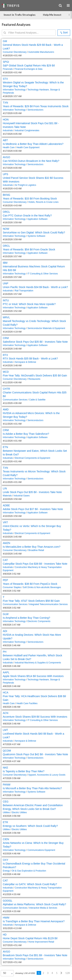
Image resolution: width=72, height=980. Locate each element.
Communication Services (15, 400)
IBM (5, 263)
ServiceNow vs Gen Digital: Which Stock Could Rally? (34, 232)
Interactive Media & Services (43, 908)
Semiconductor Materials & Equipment (46, 328)
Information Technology (14, 90)
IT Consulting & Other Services (43, 274)
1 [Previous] (39, 973)
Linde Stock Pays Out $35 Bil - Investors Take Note (32, 492)
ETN (5, 447)
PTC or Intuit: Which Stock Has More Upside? (29, 304)
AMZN (7, 543)
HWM (6, 918)
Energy (6, 871)
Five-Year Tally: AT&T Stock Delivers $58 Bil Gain (31, 601)
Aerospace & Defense (25, 362)
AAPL (6, 672)
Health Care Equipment (28, 147)
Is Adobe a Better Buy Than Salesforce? (26, 434)
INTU (6, 300)
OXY (6, 860)
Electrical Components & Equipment (32, 458)
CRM (6, 338)
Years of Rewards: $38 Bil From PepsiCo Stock (30, 584)
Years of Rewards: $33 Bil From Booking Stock (30, 199)
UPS (5, 174)
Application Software (37, 219)
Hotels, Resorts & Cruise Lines (43, 202)
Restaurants (34, 379)
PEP (5, 580)
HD (5, 935)
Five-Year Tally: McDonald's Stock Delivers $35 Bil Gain (35, 376)
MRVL (6, 317)
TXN (5, 103)
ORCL (6, 212)
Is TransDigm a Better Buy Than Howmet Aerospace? (34, 921)
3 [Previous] (48, 973)
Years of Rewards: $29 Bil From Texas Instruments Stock (36, 106)
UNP (6, 283)
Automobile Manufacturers (41, 52)
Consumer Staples (12, 587)
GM (5, 41)
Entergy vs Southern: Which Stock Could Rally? (30, 826)
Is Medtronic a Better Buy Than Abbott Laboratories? (33, 144)
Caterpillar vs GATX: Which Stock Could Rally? (30, 884)
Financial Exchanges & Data (28, 69)
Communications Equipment (41, 850)
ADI (5, 631)
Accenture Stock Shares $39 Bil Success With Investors (35, 717)
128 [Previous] (68, 973)
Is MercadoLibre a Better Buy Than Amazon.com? (32, 547)
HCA (6, 693)
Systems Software (36, 236)
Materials (7, 496)
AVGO (6, 157)
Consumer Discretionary (15, 52)
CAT (5, 560)
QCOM (7, 751)
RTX (5, 355)
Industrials (8, 130)
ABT (5, 140)
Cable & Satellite (37, 400)
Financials (8, 69)
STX (5, 79)
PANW (7, 785)
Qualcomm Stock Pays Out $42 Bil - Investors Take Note (35, 754)
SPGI (6, 62)
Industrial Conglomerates (27, 130)
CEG (6, 802)
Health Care (9, 147)
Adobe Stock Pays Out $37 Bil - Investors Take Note (33, 509)
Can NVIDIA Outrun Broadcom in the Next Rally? (31, 161)
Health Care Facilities (27, 703)
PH (5, 652)
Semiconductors (35, 110)
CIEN (6, 839)
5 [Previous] (57, 973)
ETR (5, 822)
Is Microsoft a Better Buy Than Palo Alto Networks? (32, 788)
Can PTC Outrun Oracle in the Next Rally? (27, 216)
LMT (5, 730)
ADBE (6, 505)
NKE (5, 768)
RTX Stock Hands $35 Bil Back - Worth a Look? (30, 359)
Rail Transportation (24, 291)
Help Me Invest (52, 15)
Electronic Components (39, 621)
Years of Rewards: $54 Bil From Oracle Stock (29, 249)
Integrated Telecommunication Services (48, 604)
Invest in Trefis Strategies (20, 15)
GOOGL (8, 901)
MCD (6, 372)
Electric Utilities (19, 812)
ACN (6, 713)
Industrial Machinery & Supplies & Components (38, 663)
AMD (6, 409)
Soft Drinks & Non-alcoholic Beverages (42, 587)
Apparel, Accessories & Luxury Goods (47, 775)
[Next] (61, 973)
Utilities (6, 812)
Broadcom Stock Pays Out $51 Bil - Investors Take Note (35, 955)
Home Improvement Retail (41, 942)
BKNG (7, 195)
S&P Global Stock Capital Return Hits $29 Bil (29, 66)
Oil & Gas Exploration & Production (29, 871)
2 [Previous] (43, 973)
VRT (5, 522)
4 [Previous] (52, 973)
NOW (6, 229)
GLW (6, 614)
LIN (5, 488)
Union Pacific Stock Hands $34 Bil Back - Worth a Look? (35, 287)
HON (6, 120)
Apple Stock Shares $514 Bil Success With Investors (33, 676)
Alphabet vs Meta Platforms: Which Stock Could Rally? (34, 904)
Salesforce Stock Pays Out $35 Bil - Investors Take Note (35, 342)
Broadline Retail (36, 550)
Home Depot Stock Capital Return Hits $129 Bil (30, 938)
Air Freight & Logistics (25, 185)
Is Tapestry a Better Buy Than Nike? (24, 771)
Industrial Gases (22, 496)
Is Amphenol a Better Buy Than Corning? (26, 618)
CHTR (6, 389)
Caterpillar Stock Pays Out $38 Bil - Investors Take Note (35, 564)
